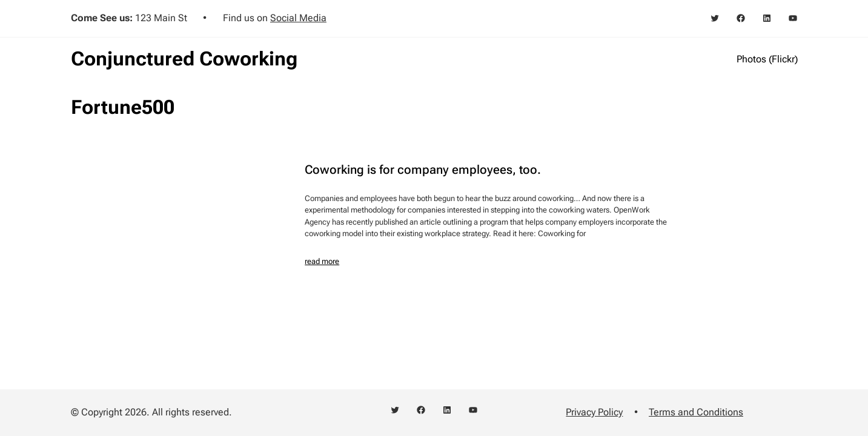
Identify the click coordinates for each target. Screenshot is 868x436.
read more (322, 261)
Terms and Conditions (696, 412)
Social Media (298, 18)
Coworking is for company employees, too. (423, 170)
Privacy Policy (594, 412)
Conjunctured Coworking (184, 59)
